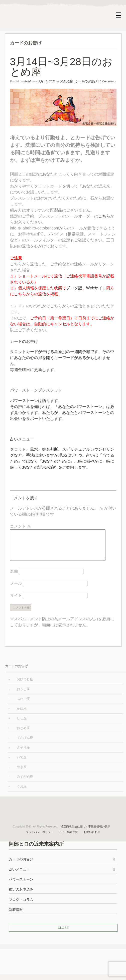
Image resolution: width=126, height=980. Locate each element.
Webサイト (96, 288)
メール (16, 589)
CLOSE (63, 934)
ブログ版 (74, 288)
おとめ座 (66, 81)
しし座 (22, 724)
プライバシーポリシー (40, 838)
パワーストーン (21, 885)
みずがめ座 (25, 783)
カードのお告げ (86, 81)
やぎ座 (22, 773)
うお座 (22, 792)
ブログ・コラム (21, 906)
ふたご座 (23, 705)
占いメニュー (22, 439)
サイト (16, 601)
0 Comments (108, 81)
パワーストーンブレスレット (36, 390)
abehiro (29, 81)
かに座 (22, 714)
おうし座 (23, 695)
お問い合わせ (92, 838)
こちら (104, 216)
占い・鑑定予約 (69, 838)
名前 (14, 577)
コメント (21, 526)
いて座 (22, 763)
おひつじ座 (25, 685)
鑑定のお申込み (21, 895)
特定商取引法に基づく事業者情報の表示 (85, 832)
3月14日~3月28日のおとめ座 (61, 67)
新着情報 (16, 916)
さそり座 (23, 753)
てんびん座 (25, 744)
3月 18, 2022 (47, 81)
